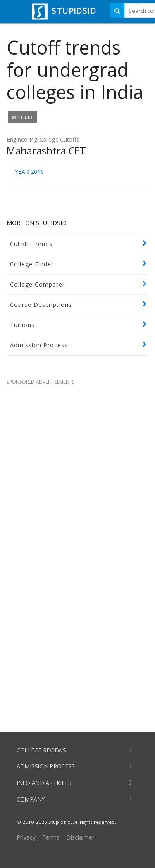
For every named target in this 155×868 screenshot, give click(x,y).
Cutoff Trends (31, 244)
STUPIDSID (63, 11)
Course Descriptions (41, 305)
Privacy (26, 837)
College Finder (32, 264)
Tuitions (22, 325)
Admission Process (39, 345)
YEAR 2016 (29, 172)
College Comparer (37, 284)
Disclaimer (80, 837)
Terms (51, 837)
